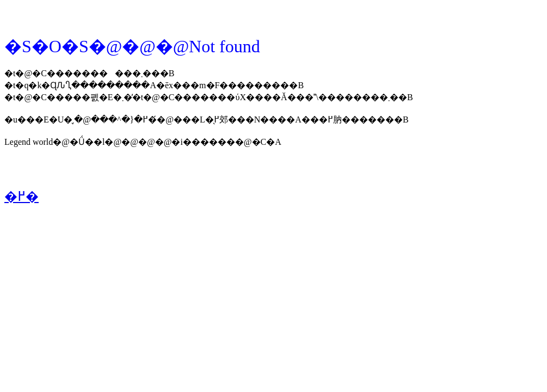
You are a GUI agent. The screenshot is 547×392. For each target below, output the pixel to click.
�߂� (21, 197)
